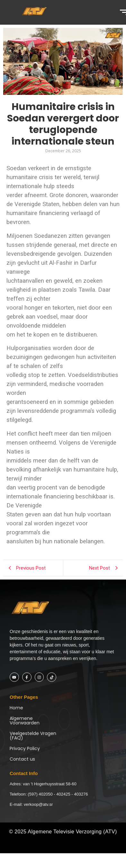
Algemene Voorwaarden (25, 721)
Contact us (22, 759)
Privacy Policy (25, 748)
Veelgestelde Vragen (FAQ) (33, 736)
